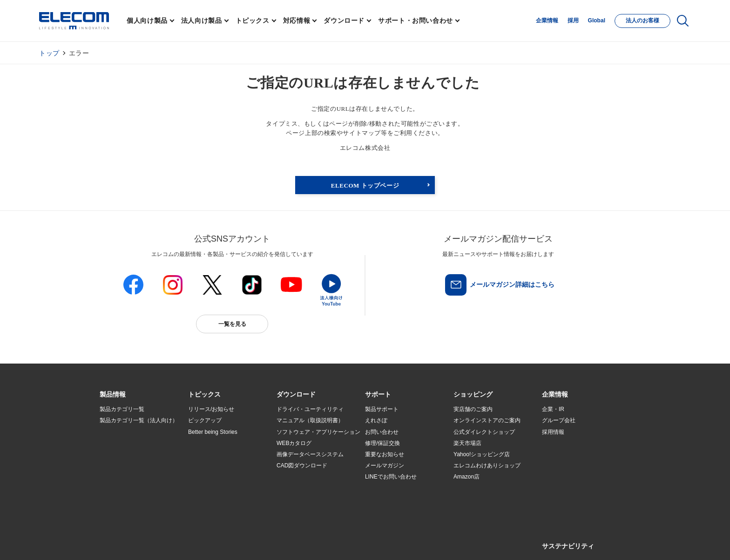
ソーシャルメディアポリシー (309, 542)
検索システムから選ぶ (216, 488)
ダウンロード (344, 20)
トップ (49, 53)
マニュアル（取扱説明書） (310, 421)
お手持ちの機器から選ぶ (219, 466)
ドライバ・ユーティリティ (310, 409)
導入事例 (111, 466)
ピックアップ (205, 421)
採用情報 (553, 432)
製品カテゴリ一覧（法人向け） (139, 421)
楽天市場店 (467, 443)
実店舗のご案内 (473, 409)
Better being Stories (213, 432)
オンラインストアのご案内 (487, 421)
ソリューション (119, 454)
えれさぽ (376, 421)
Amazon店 (466, 477)
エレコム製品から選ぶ (216, 477)
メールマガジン (385, 466)
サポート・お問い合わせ (416, 20)
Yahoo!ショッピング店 (482, 454)
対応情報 (297, 20)
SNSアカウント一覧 (121, 543)
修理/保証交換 (382, 443)
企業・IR (553, 409)
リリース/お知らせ (211, 409)
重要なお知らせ (385, 454)
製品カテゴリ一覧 (122, 409)
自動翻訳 (396, 542)
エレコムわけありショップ (487, 466)
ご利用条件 (201, 542)
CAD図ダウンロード (302, 466)
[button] (204, 395)
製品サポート (382, 409)
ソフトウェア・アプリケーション (318, 432)
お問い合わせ (382, 432)
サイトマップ (166, 542)
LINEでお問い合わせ (391, 477)
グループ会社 (559, 421)
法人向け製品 (202, 20)
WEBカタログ (294, 443)
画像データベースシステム (310, 454)
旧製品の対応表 (208, 499)
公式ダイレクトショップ (484, 432)
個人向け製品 (147, 20)
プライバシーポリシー (246, 542)
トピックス (253, 20)
